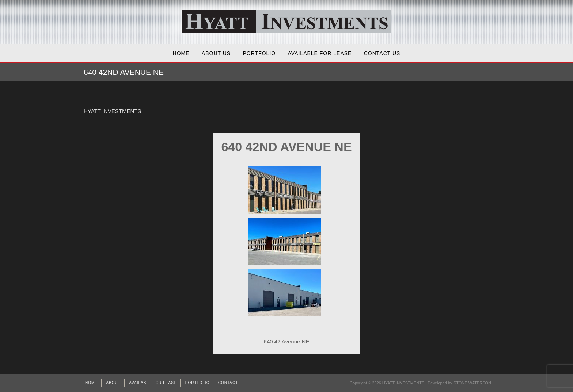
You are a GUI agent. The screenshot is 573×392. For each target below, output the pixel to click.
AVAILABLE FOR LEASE (320, 53)
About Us (216, 53)
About (113, 383)
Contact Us (382, 53)
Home (181, 53)
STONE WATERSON (472, 383)
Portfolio (259, 53)
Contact (228, 383)
